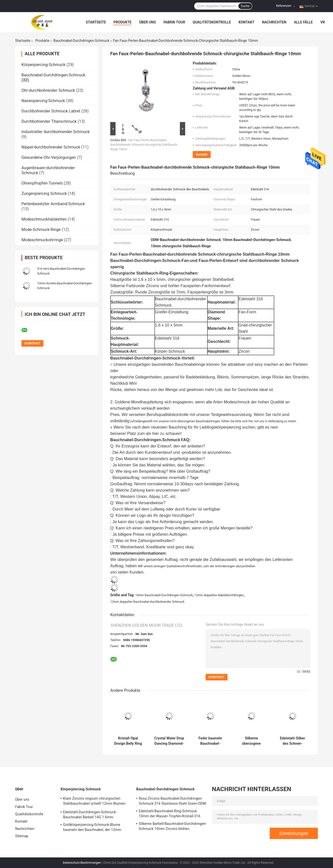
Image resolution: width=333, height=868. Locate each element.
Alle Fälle (303, 22)
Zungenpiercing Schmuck (44, 193)
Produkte (122, 22)
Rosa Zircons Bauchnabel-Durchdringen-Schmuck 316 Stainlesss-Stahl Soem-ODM (172, 801)
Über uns (147, 22)
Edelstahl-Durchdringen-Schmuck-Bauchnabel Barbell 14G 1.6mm (90, 815)
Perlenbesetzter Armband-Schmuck (53, 204)
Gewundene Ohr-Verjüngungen (49, 157)
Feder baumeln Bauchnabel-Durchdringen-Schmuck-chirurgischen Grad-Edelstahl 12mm (210, 741)
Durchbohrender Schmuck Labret (51, 111)
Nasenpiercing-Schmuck (43, 101)
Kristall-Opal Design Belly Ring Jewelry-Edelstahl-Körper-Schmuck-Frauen (128, 741)
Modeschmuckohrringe (42, 240)
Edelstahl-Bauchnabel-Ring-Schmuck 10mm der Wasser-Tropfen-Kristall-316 (170, 814)
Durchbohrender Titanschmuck (49, 121)
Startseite (96, 22)
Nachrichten (274, 22)
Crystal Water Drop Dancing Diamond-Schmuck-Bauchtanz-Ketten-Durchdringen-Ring (169, 741)
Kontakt (247, 22)
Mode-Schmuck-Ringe (41, 230)
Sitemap (22, 836)
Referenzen (284, 6)
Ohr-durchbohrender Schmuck (48, 90)
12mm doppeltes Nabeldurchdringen (219, 595)
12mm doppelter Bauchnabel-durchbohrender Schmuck (147, 602)
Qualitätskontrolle (212, 22)
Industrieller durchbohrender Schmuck (56, 132)
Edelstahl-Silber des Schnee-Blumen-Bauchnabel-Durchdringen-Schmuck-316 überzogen (293, 741)
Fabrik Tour (174, 22)
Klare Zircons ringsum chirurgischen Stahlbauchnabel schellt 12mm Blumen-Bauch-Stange (95, 802)
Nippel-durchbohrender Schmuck (51, 147)
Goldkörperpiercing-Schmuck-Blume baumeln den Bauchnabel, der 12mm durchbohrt (92, 828)
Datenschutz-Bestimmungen (82, 863)
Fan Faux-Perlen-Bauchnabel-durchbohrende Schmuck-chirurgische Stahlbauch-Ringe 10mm (144, 145)
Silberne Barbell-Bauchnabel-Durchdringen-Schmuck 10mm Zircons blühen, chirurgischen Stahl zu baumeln (173, 827)
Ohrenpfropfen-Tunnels (42, 183)
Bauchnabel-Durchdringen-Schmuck (81, 41)
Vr (323, 22)
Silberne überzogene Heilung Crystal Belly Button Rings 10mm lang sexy (251, 741)
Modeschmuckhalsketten (44, 219)
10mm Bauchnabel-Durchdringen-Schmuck (164, 595)
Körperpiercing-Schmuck (43, 65)
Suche (245, 6)
